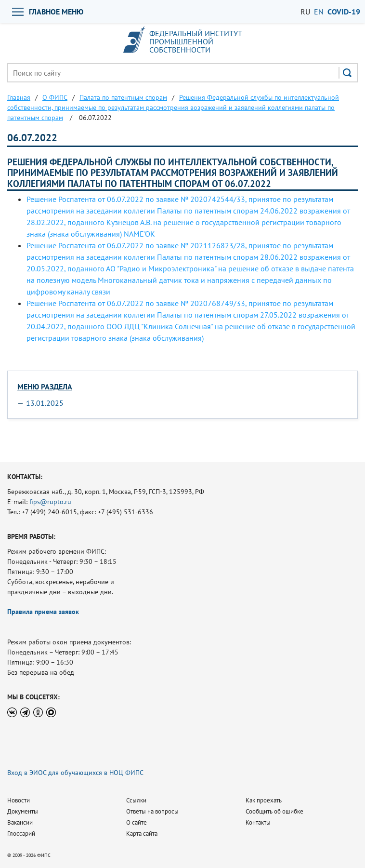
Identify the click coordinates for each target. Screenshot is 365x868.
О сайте (137, 822)
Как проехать (264, 800)
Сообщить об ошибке (274, 811)
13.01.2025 (45, 403)
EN (319, 12)
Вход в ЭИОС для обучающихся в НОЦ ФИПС (75, 773)
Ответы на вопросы (152, 811)
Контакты (258, 822)
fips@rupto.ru (50, 502)
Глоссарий (21, 834)
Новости (19, 800)
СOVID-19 (344, 12)
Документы (23, 811)
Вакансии (20, 822)
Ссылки (136, 800)
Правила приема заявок (43, 612)
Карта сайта (142, 834)
